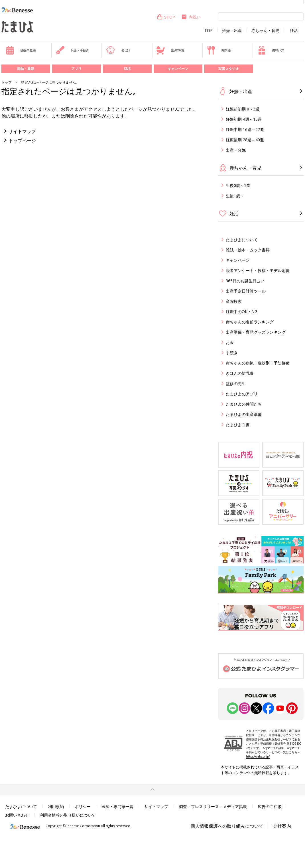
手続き (232, 353)
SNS (127, 69)
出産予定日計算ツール (246, 291)
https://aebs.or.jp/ (258, 756)
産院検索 (234, 301)
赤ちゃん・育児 (265, 31)
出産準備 (170, 50)
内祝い (191, 17)
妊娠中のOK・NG (242, 312)
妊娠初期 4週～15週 (244, 119)
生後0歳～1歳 (238, 185)
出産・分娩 (236, 150)
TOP (209, 31)
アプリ (76, 69)
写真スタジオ (229, 69)
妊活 (294, 31)
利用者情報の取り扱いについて (68, 815)
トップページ (22, 140)
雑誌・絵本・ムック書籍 (248, 250)
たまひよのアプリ (242, 394)
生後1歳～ (235, 196)
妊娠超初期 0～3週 (243, 109)
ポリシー (83, 806)
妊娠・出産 (232, 31)
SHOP (166, 17)
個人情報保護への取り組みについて (227, 826)
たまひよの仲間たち (244, 404)
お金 (230, 342)
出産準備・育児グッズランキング (256, 332)
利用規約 (56, 806)
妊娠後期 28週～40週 (245, 140)
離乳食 (219, 50)
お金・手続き (72, 50)
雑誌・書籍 (26, 69)
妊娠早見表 (21, 50)
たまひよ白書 (238, 425)
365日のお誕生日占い (245, 281)
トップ (7, 82)
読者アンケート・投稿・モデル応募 (258, 270)
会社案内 (282, 826)
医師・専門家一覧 (117, 806)
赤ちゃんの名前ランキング (250, 322)
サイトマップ (22, 131)
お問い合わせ (17, 815)
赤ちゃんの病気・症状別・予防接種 (258, 363)
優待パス (271, 50)
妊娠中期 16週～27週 (245, 129)
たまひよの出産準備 (244, 414)
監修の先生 (236, 383)
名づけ (118, 50)
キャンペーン (178, 69)
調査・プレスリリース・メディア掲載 (213, 806)
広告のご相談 (270, 806)
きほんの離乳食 (240, 373)
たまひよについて (242, 240)
